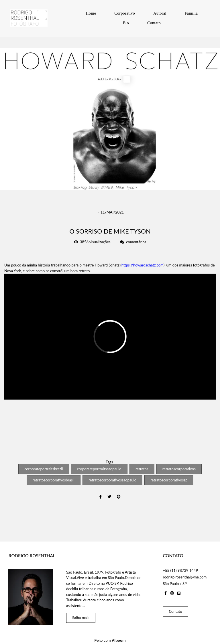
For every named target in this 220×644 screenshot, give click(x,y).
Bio (126, 23)
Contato (154, 23)
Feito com (110, 639)
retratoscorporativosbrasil (54, 480)
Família (191, 13)
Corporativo (125, 13)
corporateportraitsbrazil (44, 469)
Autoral (160, 13)
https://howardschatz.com (143, 265)
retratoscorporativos (179, 469)
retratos (142, 469)
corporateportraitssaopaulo (99, 469)
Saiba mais (81, 617)
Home (91, 13)
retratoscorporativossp (169, 480)
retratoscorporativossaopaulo (112, 480)
